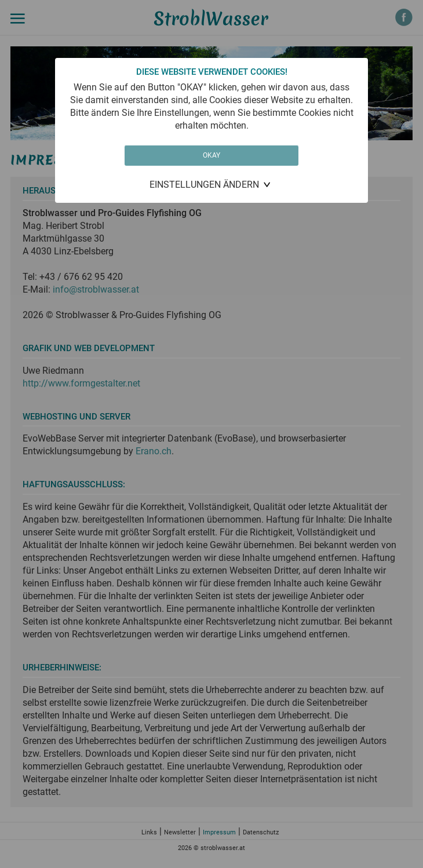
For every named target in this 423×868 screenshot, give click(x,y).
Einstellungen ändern (204, 185)
